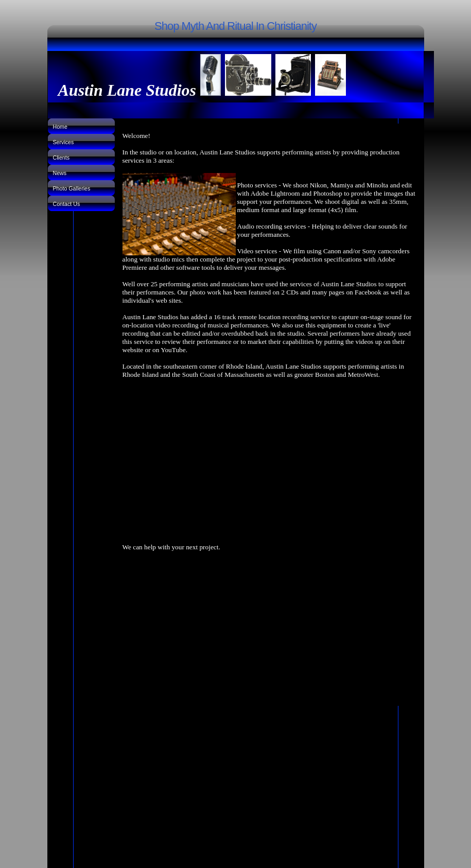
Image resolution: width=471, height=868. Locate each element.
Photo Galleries (72, 188)
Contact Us (67, 204)
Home (60, 127)
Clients (62, 158)
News (60, 173)
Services (64, 142)
